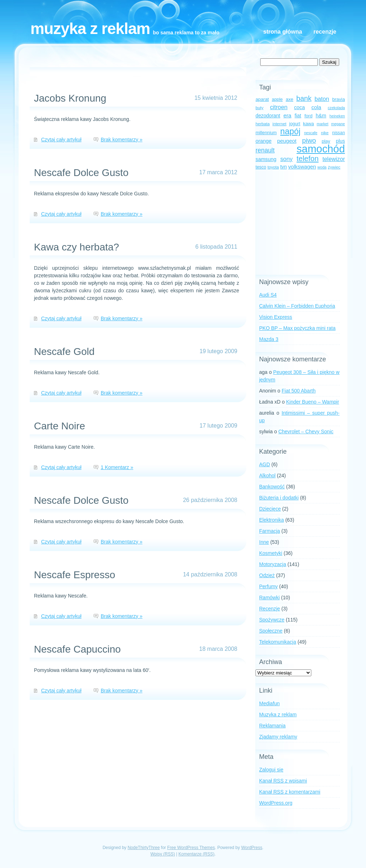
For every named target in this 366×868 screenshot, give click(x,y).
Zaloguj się (271, 770)
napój (290, 131)
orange (264, 141)
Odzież (267, 575)
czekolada (336, 108)
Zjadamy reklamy (278, 737)
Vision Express (276, 317)
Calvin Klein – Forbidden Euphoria (297, 306)
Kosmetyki (271, 553)
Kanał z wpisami (283, 781)
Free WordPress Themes (191, 848)
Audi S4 (268, 295)
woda (322, 167)
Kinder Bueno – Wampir (313, 402)
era (287, 115)
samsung (266, 159)
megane (338, 124)
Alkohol (267, 476)
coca (300, 107)
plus (340, 141)
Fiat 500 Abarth (299, 391)
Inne (264, 542)
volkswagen (302, 167)
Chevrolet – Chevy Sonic (306, 431)
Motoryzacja (273, 564)
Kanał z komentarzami (290, 792)
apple (277, 99)
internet (279, 124)
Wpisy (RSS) (163, 854)
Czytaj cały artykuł (61, 140)
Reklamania (272, 726)
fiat (298, 116)
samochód (321, 149)
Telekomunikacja (278, 642)
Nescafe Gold (64, 352)
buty (259, 108)
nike (325, 133)
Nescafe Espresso (75, 575)
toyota (273, 167)
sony (286, 159)
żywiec (334, 167)
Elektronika (271, 520)
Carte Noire (60, 426)
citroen (279, 107)
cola (316, 107)
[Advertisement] (300, 223)
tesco (261, 167)
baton (322, 99)
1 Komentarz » (117, 467)
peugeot (287, 141)
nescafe (311, 133)
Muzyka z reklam (90, 28)
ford (309, 116)
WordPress (252, 848)
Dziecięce (270, 509)
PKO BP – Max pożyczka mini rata (297, 328)
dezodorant (268, 116)
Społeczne (271, 631)
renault (265, 150)
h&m (321, 116)
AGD (264, 464)
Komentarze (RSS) (196, 854)
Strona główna (283, 32)
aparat (262, 99)
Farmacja (269, 531)
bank (304, 98)
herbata (263, 124)
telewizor (334, 159)
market (323, 124)
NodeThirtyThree (144, 848)
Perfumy (268, 586)
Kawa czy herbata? (76, 247)
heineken (337, 116)
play (326, 141)
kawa (309, 124)
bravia (338, 99)
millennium (266, 133)
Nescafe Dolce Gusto (81, 173)
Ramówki (269, 598)
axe (289, 99)
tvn (283, 167)
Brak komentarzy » (122, 140)
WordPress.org (276, 803)
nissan (338, 133)
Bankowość (272, 487)
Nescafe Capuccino (77, 649)
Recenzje (325, 32)
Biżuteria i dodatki (279, 498)
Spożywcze (272, 620)
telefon (308, 158)
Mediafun (269, 703)
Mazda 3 (269, 339)
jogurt (295, 124)
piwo (309, 140)
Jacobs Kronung (70, 98)
